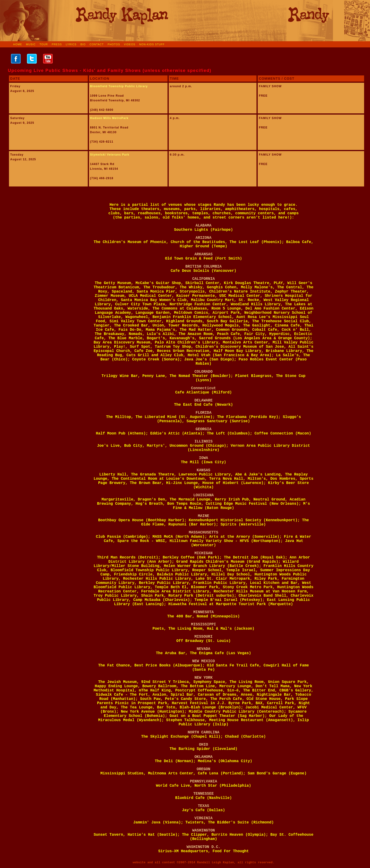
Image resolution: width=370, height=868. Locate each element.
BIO (83, 44)
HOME (18, 44)
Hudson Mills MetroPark (109, 118)
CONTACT (97, 44)
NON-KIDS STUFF (152, 44)
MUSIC (31, 44)
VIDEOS (130, 44)
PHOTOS (114, 44)
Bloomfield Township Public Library (119, 86)
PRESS (57, 44)
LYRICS (71, 44)
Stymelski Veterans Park (110, 155)
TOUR (44, 44)
